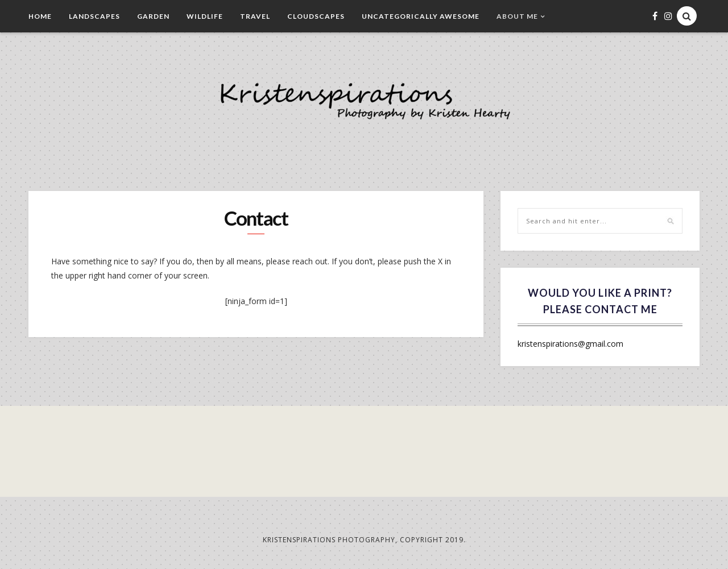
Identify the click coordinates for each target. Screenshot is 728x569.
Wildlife (205, 16)
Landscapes (94, 16)
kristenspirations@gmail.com (570, 344)
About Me (517, 16)
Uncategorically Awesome (421, 16)
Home (40, 16)
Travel (255, 16)
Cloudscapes (316, 16)
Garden (153, 16)
